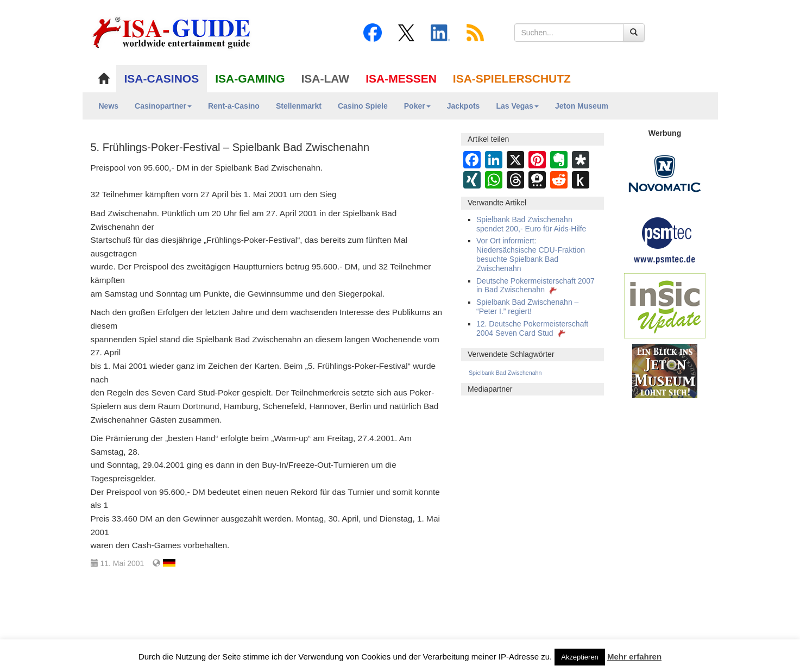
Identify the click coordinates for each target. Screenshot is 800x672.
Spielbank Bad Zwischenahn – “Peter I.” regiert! (527, 307)
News (109, 106)
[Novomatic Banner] (665, 173)
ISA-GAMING (250, 78)
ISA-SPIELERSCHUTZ (512, 78)
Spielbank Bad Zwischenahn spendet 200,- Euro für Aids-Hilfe (531, 224)
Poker (417, 106)
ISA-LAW (326, 78)
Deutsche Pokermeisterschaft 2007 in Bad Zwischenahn (536, 285)
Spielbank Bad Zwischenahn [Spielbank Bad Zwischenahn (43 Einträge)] (505, 373)
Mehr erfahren (634, 657)
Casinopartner (163, 106)
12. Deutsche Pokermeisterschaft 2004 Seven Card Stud (532, 328)
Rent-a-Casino (234, 106)
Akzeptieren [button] (580, 657)
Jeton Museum (582, 106)
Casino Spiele (363, 106)
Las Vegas (517, 106)
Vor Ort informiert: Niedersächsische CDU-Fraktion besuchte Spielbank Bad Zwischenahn (531, 254)
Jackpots (464, 106)
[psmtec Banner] (665, 239)
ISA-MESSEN (401, 78)
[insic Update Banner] (665, 305)
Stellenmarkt (299, 106)
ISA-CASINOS (162, 78)
